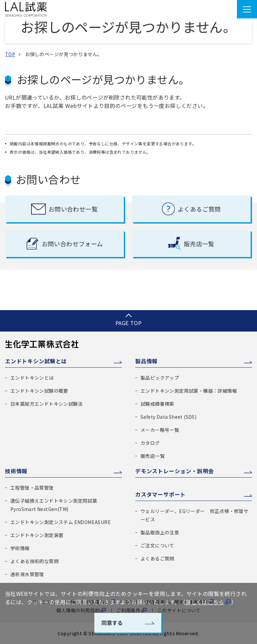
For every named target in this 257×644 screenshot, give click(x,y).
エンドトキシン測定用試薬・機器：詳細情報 (189, 391)
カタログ (150, 443)
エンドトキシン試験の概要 (39, 391)
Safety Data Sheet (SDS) (168, 417)
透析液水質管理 (27, 574)
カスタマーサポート (160, 494)
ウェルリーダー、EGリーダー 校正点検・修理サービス (194, 515)
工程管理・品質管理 (32, 488)
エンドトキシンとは (32, 378)
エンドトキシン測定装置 (37, 535)
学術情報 (20, 548)
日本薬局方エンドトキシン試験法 (47, 404)
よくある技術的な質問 (34, 561)
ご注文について (157, 545)
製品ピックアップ (160, 378)
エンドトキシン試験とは (36, 361)
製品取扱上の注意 (160, 532)
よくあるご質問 (157, 558)
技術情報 (16, 471)
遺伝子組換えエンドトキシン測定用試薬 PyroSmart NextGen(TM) (54, 505)
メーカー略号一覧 (160, 430)
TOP (10, 54)
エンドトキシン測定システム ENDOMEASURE (61, 522)
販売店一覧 (153, 456)
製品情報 (146, 361)
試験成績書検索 (157, 404)
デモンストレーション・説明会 (175, 471)
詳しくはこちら (205, 602)
